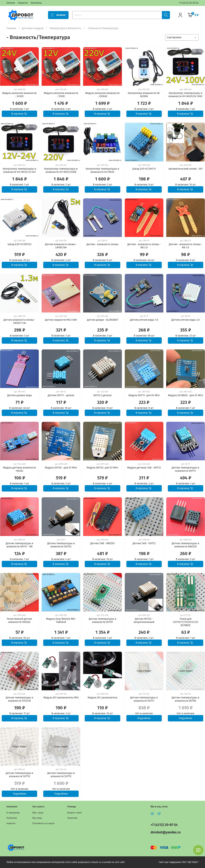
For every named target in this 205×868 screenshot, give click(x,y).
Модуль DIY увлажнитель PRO (61, 698)
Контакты (36, 3)
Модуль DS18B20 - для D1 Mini (185, 395)
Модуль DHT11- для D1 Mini (144, 395)
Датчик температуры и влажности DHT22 (61, 545)
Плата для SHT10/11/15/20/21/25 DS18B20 (185, 622)
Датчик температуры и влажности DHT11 (185, 469)
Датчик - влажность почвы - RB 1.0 (186, 246)
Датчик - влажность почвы (102, 244)
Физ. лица (38, 813)
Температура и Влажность (65, 28)
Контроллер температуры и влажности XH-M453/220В (61, 170)
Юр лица (37, 818)
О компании (13, 813)
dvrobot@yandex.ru (166, 832)
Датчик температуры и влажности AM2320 (185, 545)
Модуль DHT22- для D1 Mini (102, 468)
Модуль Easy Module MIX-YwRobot (61, 620)
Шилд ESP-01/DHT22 (19, 244)
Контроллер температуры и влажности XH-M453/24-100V (185, 95)
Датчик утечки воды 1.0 (144, 320)
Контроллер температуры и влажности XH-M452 (102, 170)
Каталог (58, 15)
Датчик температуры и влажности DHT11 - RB (20, 545)
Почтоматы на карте (43, 823)
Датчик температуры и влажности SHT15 (61, 775)
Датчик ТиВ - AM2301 (102, 543)
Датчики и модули (33, 28)
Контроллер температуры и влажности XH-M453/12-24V (19, 170)
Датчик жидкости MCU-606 (61, 320)
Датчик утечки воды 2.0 (185, 320)
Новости (23, 3)
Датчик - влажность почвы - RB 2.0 (144, 246)
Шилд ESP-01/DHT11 (144, 169)
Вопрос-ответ (75, 813)
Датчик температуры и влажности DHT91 (102, 620)
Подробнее (144, 718)
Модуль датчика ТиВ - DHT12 (144, 468)
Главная (11, 28)
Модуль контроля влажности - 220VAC (102, 95)
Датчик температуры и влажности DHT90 (185, 699)
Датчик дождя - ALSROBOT (102, 320)
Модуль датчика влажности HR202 (20, 469)
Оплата (11, 3)
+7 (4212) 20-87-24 (189, 3)
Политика (12, 818)
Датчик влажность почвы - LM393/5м (61, 246)
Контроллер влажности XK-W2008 (144, 95)
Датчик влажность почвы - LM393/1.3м (19, 321)
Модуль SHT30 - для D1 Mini (61, 468)
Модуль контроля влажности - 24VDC (19, 95)
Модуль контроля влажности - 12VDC (61, 95)
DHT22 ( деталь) (102, 395)
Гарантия (72, 818)
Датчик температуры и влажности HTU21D (20, 699)
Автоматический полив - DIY (186, 169)
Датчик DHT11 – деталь (61, 395)
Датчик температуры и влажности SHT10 (20, 775)
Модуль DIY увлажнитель (102, 698)
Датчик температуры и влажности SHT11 (144, 699)
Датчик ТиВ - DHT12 (144, 543)
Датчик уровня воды (20, 395)
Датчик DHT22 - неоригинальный (144, 620)
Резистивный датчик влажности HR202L (19, 620)
